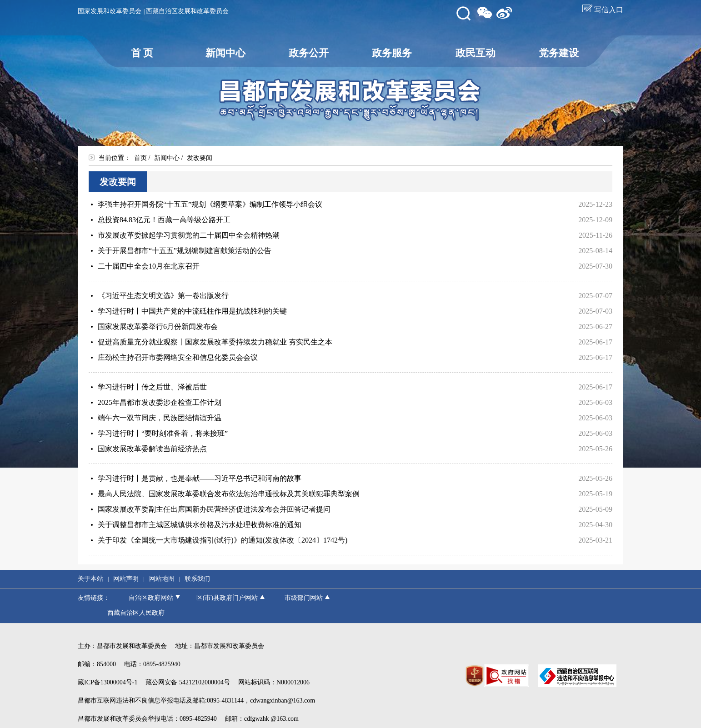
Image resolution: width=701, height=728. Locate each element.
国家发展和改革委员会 (110, 11)
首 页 (142, 53)
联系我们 (197, 579)
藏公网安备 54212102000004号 (188, 682)
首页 (140, 158)
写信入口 (603, 10)
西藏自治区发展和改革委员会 (187, 11)
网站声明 (126, 579)
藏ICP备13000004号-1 (108, 682)
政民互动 (476, 53)
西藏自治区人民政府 (136, 613)
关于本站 (90, 579)
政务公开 (309, 53)
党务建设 (559, 53)
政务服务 (392, 53)
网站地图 (162, 579)
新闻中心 (225, 53)
